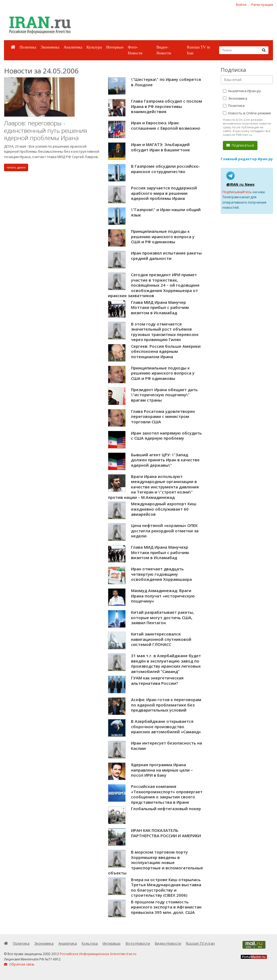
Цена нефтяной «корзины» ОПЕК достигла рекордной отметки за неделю (165, 531)
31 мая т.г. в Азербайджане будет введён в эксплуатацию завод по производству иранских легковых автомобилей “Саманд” (166, 663)
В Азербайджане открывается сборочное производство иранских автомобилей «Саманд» (166, 726)
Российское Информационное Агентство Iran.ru (98, 954)
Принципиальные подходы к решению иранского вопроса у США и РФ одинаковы (163, 236)
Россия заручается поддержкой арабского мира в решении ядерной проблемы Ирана (164, 193)
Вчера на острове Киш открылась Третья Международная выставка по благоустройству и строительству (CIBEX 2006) (166, 887)
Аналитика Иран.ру (242, 91)
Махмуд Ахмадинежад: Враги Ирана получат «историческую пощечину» (163, 596)
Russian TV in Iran (199, 50)
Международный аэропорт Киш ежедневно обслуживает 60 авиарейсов (164, 509)
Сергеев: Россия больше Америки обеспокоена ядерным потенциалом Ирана (166, 351)
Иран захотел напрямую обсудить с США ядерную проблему (166, 436)
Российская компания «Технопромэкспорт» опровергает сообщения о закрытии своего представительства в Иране (167, 794)
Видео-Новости (164, 50)
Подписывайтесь (237, 192)
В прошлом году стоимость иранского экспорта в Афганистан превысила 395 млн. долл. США (166, 907)
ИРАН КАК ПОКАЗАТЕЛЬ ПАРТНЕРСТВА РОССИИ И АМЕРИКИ (166, 833)
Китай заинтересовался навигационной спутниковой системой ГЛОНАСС (161, 639)
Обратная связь (19, 964)
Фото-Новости (135, 50)
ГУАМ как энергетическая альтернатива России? (157, 680)
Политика (28, 47)
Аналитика (73, 47)
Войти (241, 5)
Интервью (115, 47)
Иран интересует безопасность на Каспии (166, 746)
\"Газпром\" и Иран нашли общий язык (166, 212)
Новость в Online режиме (247, 113)
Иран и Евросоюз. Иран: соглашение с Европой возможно (166, 125)
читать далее (16, 167)
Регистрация (262, 5)
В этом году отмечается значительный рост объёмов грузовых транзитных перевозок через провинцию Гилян (165, 332)
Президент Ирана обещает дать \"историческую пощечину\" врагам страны (164, 395)
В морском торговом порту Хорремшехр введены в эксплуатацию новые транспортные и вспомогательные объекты (156, 862)
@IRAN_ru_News (240, 184)
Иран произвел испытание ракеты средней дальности (166, 256)
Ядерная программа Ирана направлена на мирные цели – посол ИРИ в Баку (162, 770)
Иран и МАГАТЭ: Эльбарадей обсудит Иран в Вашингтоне (160, 147)
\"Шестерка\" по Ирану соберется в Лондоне (166, 82)
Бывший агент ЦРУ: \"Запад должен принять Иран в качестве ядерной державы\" (165, 460)
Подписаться (240, 145)
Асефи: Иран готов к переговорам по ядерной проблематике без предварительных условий (166, 705)
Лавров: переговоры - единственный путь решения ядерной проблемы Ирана (46, 130)
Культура (94, 47)
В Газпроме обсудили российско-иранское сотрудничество (166, 169)
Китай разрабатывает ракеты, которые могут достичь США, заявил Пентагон (162, 617)
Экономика (50, 47)
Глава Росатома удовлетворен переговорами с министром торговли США (163, 416)
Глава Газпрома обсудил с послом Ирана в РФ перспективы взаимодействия (166, 106)
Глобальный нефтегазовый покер (166, 809)
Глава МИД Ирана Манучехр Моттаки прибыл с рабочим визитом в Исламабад (160, 552)
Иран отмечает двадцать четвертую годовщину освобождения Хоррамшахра (161, 574)
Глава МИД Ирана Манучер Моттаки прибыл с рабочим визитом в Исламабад (160, 307)
